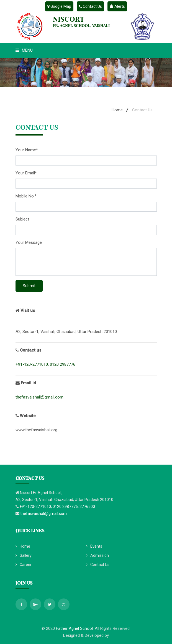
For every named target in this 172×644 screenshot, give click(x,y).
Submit (29, 286)
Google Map (59, 6)
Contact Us (90, 6)
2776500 (87, 507)
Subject (22, 219)
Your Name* (27, 150)
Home (117, 110)
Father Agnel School (74, 628)
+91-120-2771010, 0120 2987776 (45, 364)
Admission (97, 555)
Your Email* (26, 173)
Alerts (117, 6)
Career (24, 565)
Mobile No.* (26, 196)
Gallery (24, 555)
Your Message (29, 242)
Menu (24, 50)
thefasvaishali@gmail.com (39, 397)
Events (94, 546)
